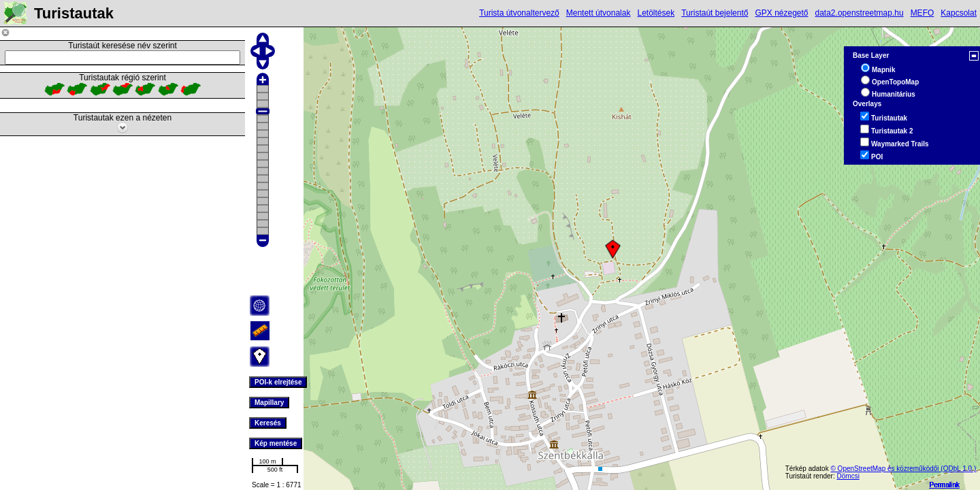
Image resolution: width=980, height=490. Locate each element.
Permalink (945, 485)
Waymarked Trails (900, 144)
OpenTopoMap (895, 82)
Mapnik (883, 70)
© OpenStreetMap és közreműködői (885, 469)
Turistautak (889, 118)
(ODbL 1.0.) (958, 469)
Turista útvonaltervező (519, 13)
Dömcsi (848, 476)
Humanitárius (894, 94)
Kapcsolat (959, 13)
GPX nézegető (781, 13)
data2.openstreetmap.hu (860, 13)
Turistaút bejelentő (715, 13)
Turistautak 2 (892, 131)
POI (877, 157)
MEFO (922, 13)
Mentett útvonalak (599, 13)
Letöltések (656, 13)
